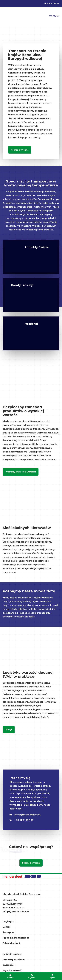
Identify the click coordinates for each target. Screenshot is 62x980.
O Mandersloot (11, 943)
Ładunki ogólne (12, 954)
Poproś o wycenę (20, 150)
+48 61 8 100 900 (21, 820)
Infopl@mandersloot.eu (16, 911)
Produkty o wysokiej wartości (21, 472)
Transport (8, 932)
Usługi (9, 730)
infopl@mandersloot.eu (25, 815)
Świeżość (8, 965)
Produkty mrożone (14, 960)
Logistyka (8, 922)
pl (57, 3)
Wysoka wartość (12, 970)
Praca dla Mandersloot (16, 938)
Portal (48, 3)
